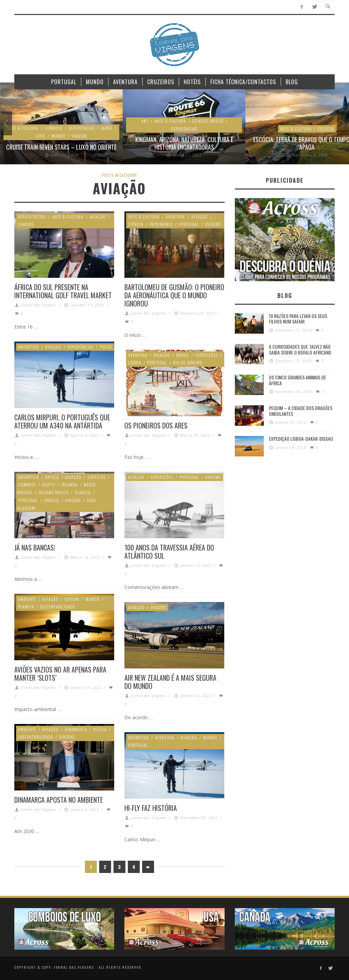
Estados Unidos (208, 121)
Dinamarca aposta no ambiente (59, 800)
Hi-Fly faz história (151, 808)
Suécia (100, 729)
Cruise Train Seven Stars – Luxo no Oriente (61, 147)
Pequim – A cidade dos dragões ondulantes (301, 411)
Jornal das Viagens (39, 305)
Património (161, 224)
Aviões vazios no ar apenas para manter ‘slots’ (60, 674)
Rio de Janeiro (188, 363)
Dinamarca (76, 729)
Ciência (136, 224)
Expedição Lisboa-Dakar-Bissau (301, 439)
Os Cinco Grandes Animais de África (298, 380)
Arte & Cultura (23, 128)
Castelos (97, 477)
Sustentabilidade (58, 607)
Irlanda (70, 485)
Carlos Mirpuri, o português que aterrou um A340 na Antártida (62, 421)
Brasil (183, 355)
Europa (72, 599)
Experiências (82, 128)
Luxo (40, 136)
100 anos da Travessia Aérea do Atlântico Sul (169, 552)
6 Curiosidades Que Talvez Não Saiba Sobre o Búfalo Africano (300, 349)
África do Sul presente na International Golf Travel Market (63, 291)
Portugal (189, 224)
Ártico (52, 477)
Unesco (51, 500)
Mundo (58, 136)
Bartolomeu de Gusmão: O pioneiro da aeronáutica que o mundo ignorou (174, 295)
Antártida (28, 347)
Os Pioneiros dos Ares (156, 425)
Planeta (83, 492)
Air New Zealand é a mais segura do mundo (170, 682)
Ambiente (27, 599)
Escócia (326, 129)
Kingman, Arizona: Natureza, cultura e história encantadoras (184, 143)
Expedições (207, 355)
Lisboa (135, 363)
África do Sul (32, 217)
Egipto (49, 485)
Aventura (175, 217)
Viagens (79, 136)
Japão (107, 128)
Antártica (28, 477)
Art (145, 121)
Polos (106, 347)
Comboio (54, 128)
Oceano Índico (54, 492)
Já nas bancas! (35, 547)
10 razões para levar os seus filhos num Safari (298, 319)
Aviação (98, 217)
